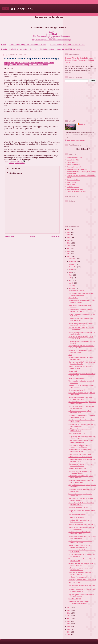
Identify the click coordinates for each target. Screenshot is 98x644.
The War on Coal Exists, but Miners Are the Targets (81, 329)
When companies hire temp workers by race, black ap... (81, 398)
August (72, 270)
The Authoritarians (74, 165)
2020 (69, 246)
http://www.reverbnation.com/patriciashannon (52, 36)
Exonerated (73, 371)
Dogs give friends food (77, 433)
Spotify (52, 32)
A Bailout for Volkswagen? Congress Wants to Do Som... (82, 416)
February (72, 286)
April (71, 280)
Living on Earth (72, 162)
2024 (69, 235)
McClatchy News (73, 187)
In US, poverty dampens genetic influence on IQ (80, 430)
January (72, 288)
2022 (69, 240)
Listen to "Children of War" (77, 192)
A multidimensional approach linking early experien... (82, 460)
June (71, 275)
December (73, 259)
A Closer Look (22, 9)
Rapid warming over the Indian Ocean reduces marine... (82, 301)
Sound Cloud (52, 34)
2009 (69, 624)
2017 (69, 254)
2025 (69, 232)
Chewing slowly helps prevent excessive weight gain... (79, 446)
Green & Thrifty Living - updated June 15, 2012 (68, 45)
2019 (69, 248)
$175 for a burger (75, 599)
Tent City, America (75, 582)
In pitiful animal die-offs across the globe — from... (81, 367)
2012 (69, 616)
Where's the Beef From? (77, 468)
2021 (69, 243)
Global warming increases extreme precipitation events (81, 324)
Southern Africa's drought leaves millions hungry (32, 59)
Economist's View (73, 180)
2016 (69, 256)
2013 (69, 613)
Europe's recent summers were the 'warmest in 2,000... (81, 294)
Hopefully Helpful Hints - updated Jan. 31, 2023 (19, 49)
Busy (70, 355)
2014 (69, 610)
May (71, 278)
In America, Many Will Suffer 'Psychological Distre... (79, 602)
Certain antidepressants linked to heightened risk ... (80, 521)
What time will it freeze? (77, 378)
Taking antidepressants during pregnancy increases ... (79, 546)
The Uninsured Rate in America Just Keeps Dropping (81, 595)
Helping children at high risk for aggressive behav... (80, 450)
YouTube (52, 38)
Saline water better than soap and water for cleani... (80, 477)
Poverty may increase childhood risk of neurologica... (82, 437)
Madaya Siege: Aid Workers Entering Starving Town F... (82, 363)
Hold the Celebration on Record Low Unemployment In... (81, 590)
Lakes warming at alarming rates (80, 457)
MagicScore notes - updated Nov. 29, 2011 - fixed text (60, 49)
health (17, 163)
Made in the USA (73, 160)
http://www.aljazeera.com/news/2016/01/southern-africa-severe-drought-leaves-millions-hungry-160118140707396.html (29, 64)
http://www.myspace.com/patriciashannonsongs (52, 40)
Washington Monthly (74, 167)
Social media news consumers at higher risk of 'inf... (80, 542)
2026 (69, 229)
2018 (69, 251)
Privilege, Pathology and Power (80, 577)
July (71, 272)
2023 (69, 237)
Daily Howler (71, 182)
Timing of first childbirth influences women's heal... (81, 528)
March (71, 283)
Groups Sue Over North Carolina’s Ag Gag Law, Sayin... (82, 347)
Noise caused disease (76, 291)
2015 (69, 608)
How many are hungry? (77, 390)
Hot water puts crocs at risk (78, 507)
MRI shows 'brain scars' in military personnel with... (81, 499)
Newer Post (10, 236)
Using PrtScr (73, 298)
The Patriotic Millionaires (77, 515)
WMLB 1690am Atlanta (75, 189)
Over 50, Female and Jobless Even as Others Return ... (82, 564)
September (73, 267)
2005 (69, 635)
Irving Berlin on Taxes (76, 517)
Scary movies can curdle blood (80, 454)
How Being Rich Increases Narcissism (82, 580)
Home (4, 45)
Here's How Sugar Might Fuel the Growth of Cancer (80, 472)
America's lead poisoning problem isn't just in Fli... (81, 319)
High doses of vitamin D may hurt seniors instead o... (80, 465)
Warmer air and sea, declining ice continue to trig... (80, 495)
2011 (69, 618)
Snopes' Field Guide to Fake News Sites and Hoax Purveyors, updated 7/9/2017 (79, 60)
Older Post (55, 236)
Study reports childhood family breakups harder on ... (80, 533)
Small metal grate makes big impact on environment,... (81, 481)
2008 (69, 627)
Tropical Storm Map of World (77, 169)
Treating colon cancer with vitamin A (82, 525)
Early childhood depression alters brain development (81, 441)
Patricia (82, 124)
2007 (69, 629)
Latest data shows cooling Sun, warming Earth (80, 412)
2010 (69, 621)
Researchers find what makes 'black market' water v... (81, 504)
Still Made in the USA (74, 158)
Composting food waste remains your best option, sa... (82, 425)
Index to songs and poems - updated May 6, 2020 (28, 45)
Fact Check (71, 184)
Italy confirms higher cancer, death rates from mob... (81, 569)
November (73, 261)
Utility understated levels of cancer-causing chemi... (81, 358)
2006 (69, 632)
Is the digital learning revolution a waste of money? (80, 573)
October (72, 264)
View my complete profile (76, 140)
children (11, 163)
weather (22, 163)
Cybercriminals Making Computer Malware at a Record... (80, 310)
